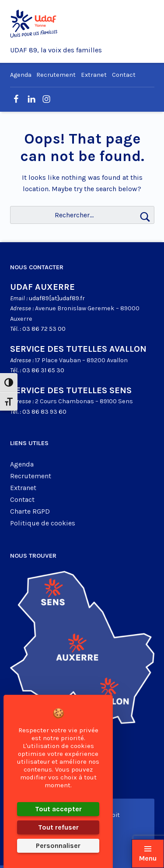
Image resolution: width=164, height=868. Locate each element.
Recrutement (56, 75)
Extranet (94, 75)
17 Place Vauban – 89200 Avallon (81, 360)
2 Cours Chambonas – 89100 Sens (84, 401)
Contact (124, 75)
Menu (148, 858)
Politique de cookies (43, 523)
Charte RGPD (30, 511)
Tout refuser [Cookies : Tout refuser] (58, 827)
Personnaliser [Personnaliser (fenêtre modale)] (58, 846)
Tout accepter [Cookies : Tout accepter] (58, 809)
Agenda (21, 75)
